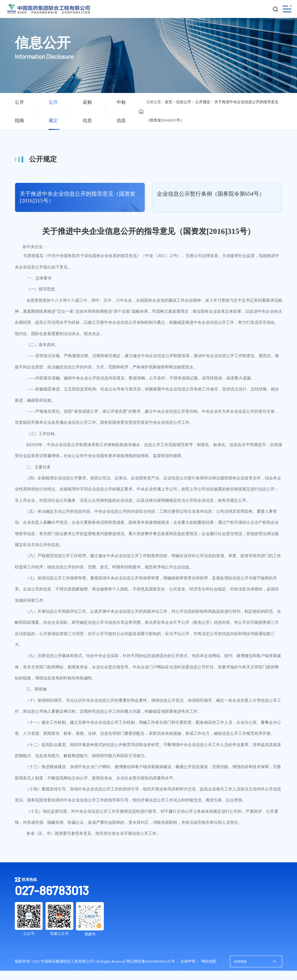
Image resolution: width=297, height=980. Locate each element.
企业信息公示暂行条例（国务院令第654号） (211, 194)
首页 (169, 102)
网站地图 (209, 961)
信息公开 (184, 102)
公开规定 (203, 102)
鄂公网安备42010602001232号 (151, 961)
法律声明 (188, 961)
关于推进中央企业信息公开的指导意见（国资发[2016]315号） (78, 197)
